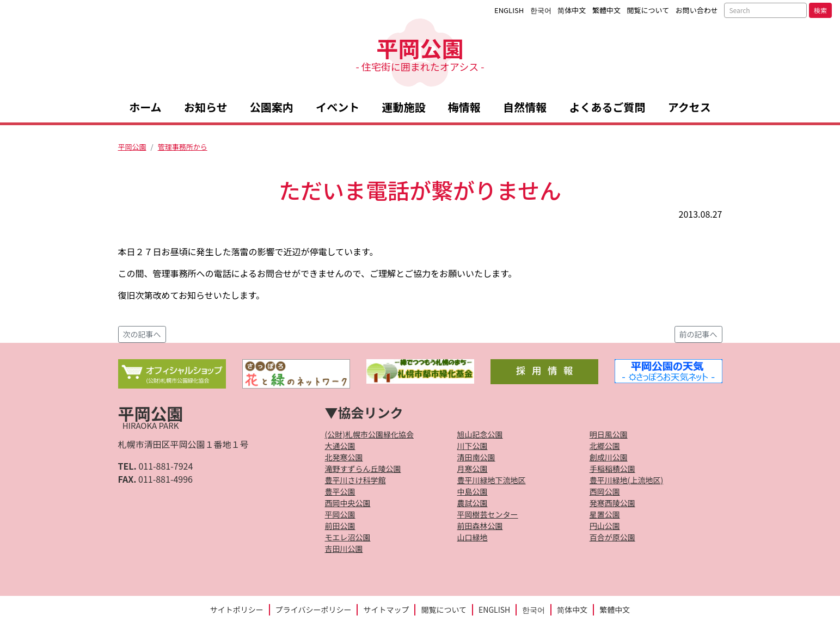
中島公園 (473, 491)
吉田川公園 (344, 549)
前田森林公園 (480, 526)
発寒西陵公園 (612, 503)
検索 (820, 10)
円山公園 (605, 526)
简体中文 (572, 10)
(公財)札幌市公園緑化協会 (369, 434)
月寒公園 (473, 469)
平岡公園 (420, 53)
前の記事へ (698, 334)
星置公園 (605, 514)
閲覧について (648, 10)
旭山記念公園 (480, 434)
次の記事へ (142, 334)
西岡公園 (605, 491)
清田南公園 (476, 457)
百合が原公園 (612, 537)
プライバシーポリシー (314, 610)
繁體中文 (606, 10)
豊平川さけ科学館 (355, 480)
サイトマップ (386, 610)
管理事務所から (183, 147)
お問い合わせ (697, 10)
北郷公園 (605, 446)
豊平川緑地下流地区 (492, 480)
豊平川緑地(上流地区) (626, 480)
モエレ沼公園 (348, 537)
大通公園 (340, 446)
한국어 (541, 10)
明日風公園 (609, 434)
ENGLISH (509, 10)
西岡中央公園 (348, 503)
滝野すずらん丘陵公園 (363, 469)
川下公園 (473, 446)
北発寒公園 (344, 457)
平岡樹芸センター (488, 514)
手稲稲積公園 (612, 469)
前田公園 (340, 526)
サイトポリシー (237, 610)
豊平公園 (340, 491)
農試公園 (473, 503)
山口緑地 (473, 537)
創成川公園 (609, 457)
